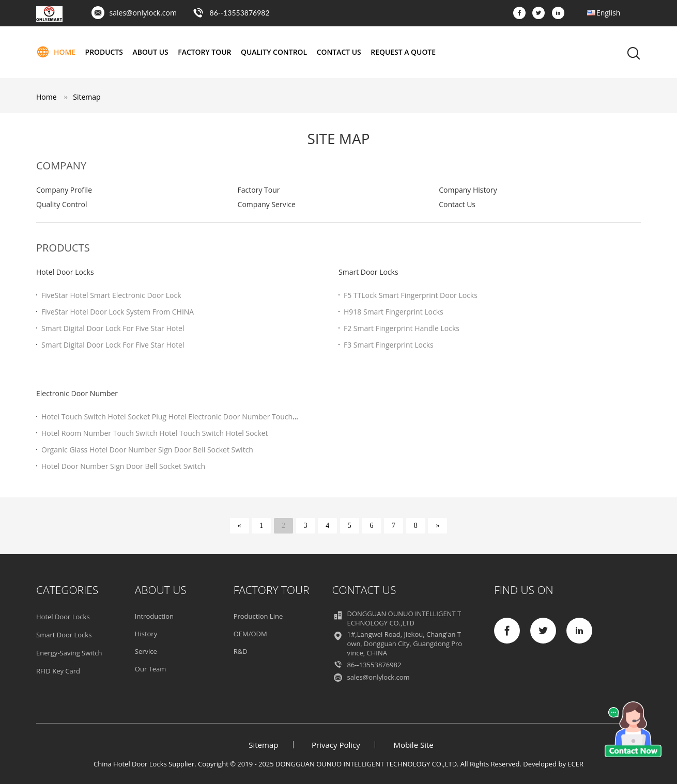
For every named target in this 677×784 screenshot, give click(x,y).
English (608, 13)
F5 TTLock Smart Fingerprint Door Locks (411, 295)
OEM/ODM (250, 634)
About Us (151, 52)
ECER (575, 764)
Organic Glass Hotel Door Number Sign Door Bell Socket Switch (147, 450)
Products (104, 52)
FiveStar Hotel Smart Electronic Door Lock (111, 295)
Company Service (267, 204)
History (146, 634)
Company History (468, 190)
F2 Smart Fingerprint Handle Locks (402, 328)
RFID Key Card (58, 671)
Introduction (154, 616)
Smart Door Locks (368, 272)
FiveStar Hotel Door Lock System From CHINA (118, 312)
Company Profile (64, 190)
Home (56, 52)
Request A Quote (405, 52)
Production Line (258, 616)
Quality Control (275, 52)
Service (146, 651)
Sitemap (87, 97)
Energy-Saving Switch (69, 653)
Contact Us (340, 52)
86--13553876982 (240, 13)
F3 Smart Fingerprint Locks (389, 345)
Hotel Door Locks (65, 272)
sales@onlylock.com (143, 13)
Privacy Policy (336, 745)
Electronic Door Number (77, 393)
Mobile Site (413, 745)
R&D (241, 651)
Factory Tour (205, 52)
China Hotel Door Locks (130, 764)
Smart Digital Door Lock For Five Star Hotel (113, 328)
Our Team (151, 669)
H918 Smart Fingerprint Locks (394, 312)
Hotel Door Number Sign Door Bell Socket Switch (123, 466)
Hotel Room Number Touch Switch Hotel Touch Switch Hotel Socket (155, 433)
